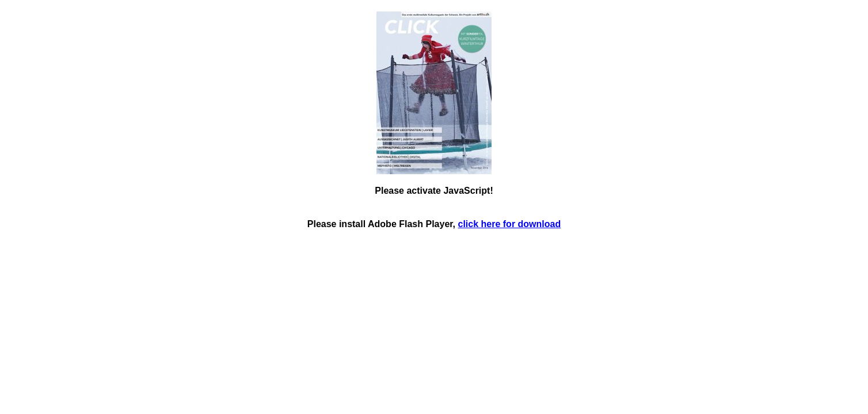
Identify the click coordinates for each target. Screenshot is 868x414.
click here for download (510, 224)
